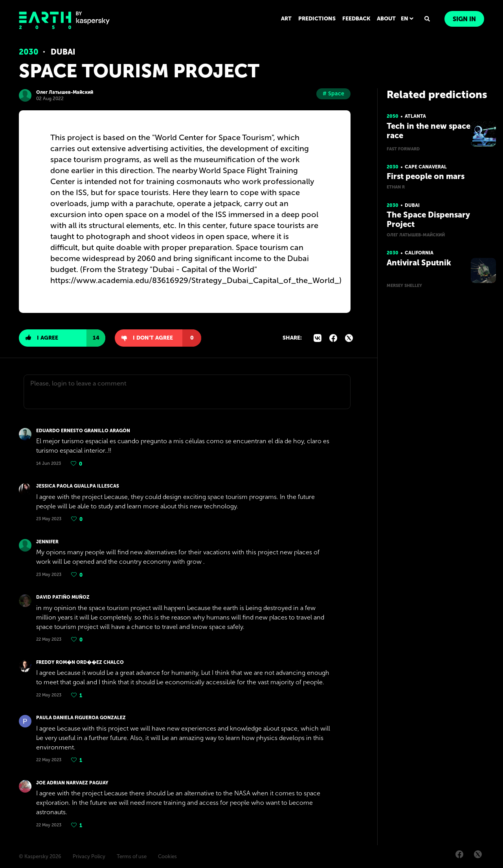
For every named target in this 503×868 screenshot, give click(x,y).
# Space (333, 94)
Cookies (167, 856)
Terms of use (132, 856)
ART (286, 19)
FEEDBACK (356, 19)
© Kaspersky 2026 (40, 856)
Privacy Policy (89, 856)
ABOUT (386, 19)
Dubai (63, 52)
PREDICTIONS (317, 19)
